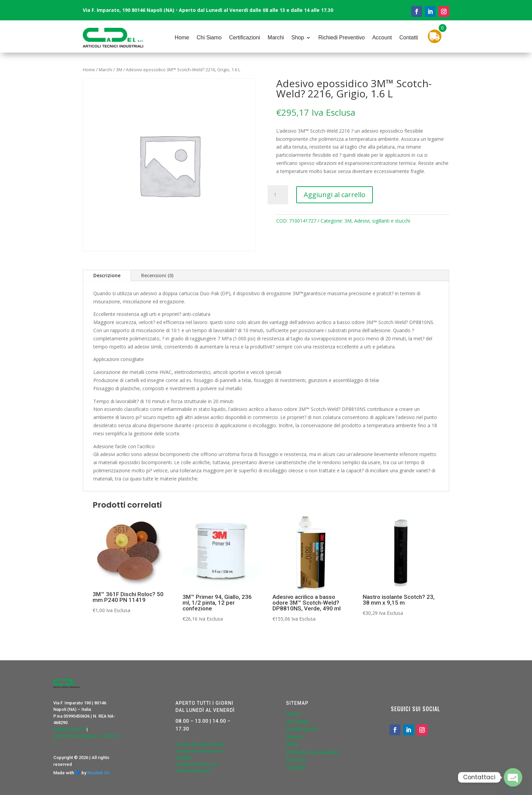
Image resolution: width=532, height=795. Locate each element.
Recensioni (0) (157, 275)
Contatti (409, 37)
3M (119, 70)
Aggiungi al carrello (335, 195)
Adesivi (362, 221)
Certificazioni (245, 37)
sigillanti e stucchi (391, 221)
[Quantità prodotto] (278, 195)
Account (382, 37)
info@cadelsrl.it (69, 729)
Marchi (276, 37)
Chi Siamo (209, 37)
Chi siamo (298, 722)
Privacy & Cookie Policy (199, 744)
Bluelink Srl (98, 773)
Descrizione (107, 275)
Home (182, 37)
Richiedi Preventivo (341, 37)
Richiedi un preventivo (313, 752)
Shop (298, 37)
